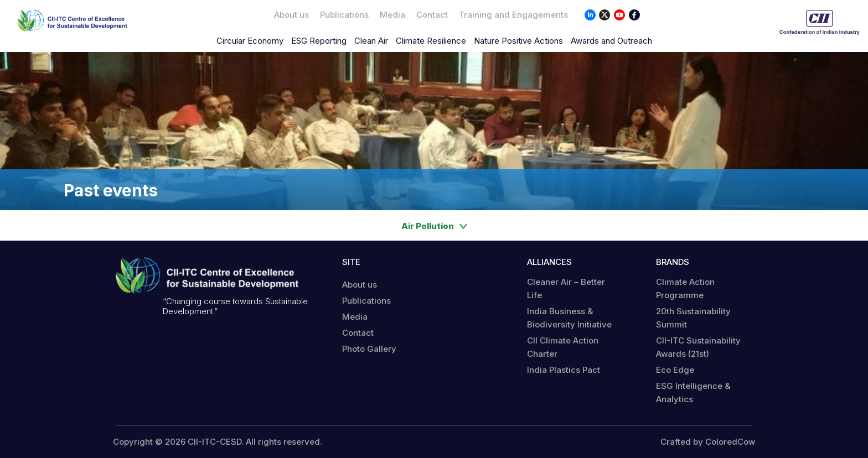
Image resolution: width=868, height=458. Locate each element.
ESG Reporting (319, 41)
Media (392, 15)
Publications (344, 15)
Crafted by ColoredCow (708, 442)
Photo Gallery (369, 349)
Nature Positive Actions (518, 41)
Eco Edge (675, 370)
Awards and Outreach (611, 41)
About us (291, 15)
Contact (432, 15)
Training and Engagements (513, 15)
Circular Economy (250, 41)
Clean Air (371, 41)
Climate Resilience (431, 41)
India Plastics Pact (564, 370)
